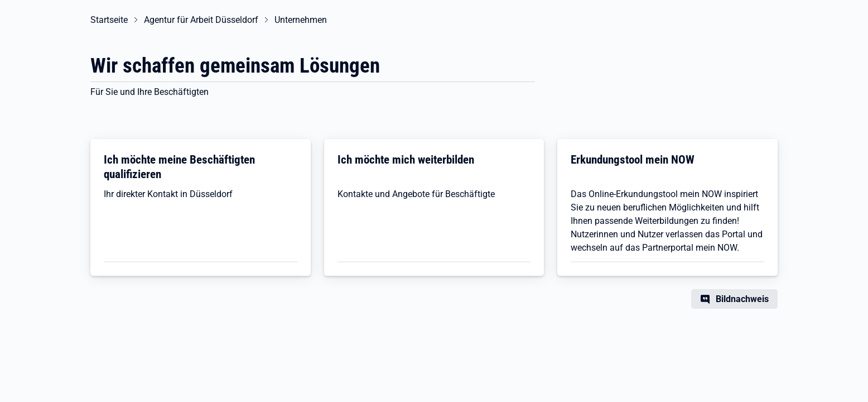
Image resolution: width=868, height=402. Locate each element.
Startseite (109, 20)
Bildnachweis (742, 299)
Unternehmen (301, 20)
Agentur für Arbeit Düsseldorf (201, 20)
